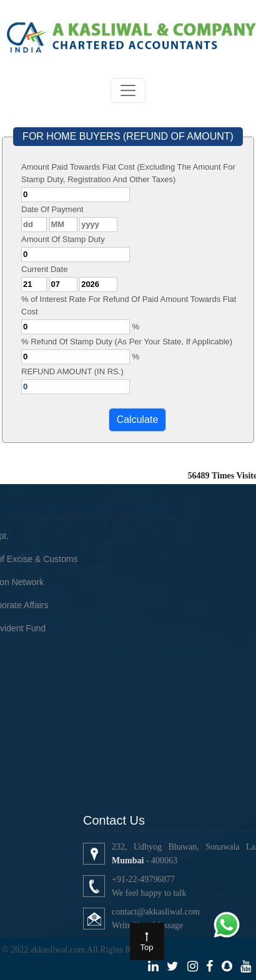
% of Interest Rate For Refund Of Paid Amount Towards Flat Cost (129, 305)
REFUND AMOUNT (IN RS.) (72, 371)
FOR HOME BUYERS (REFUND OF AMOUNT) (128, 136)
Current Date (44, 269)
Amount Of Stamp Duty (63, 239)
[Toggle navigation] (128, 90)
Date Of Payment (52, 209)
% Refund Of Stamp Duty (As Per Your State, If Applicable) (127, 342)
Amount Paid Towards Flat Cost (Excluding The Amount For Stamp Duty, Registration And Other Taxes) (128, 173)
